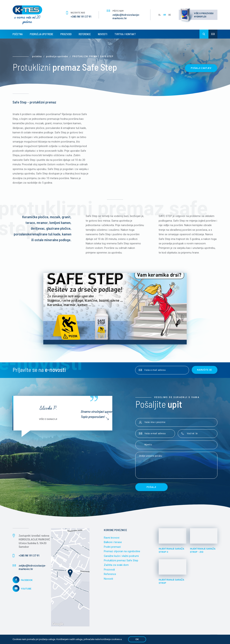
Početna (18, 34)
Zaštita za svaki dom (116, 565)
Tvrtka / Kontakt (125, 34)
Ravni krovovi (112, 538)
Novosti (103, 34)
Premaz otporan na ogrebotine (122, 552)
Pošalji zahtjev (201, 68)
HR (165, 15)
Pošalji (151, 487)
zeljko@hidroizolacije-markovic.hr (126, 17)
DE (170, 15)
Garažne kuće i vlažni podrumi (121, 556)
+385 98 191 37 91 (81, 17)
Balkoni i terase (113, 543)
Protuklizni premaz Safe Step (121, 561)
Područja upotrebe (42, 34)
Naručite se (205, 370)
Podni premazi (112, 547)
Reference (85, 34)
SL (160, 15)
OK (137, 639)
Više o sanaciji (89, 419)
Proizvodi (66, 34)
